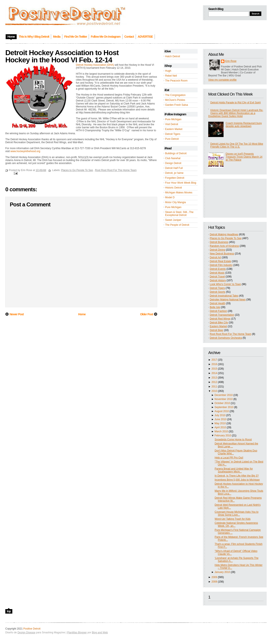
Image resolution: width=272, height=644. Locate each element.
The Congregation (175, 95)
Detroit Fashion (218, 311)
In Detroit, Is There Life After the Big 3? (237, 476)
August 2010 (222, 411)
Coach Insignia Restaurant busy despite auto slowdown (244, 125)
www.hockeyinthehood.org (25, 151)
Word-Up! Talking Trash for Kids (233, 519)
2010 (214, 391)
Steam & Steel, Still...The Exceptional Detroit (179, 214)
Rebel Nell (171, 76)
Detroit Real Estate (220, 261)
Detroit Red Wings (220, 319)
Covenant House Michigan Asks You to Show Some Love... (237, 513)
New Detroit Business (222, 254)
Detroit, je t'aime (174, 173)
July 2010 (220, 415)
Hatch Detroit (173, 56)
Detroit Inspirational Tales (224, 296)
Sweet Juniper (173, 220)
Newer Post (17, 314)
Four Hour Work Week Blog (181, 183)
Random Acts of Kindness (224, 246)
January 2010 (222, 572)
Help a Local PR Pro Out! (229, 458)
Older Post (147, 314)
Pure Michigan (173, 119)
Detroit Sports (217, 292)
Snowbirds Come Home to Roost (233, 440)
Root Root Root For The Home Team (231, 334)
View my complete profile (222, 80)
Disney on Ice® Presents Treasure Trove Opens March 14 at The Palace (244, 157)
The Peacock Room (176, 81)
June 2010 (221, 419)
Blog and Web (100, 633)
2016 (214, 364)
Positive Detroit (32, 629)
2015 (214, 369)
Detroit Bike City (219, 323)
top (9, 611)
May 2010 (220, 423)
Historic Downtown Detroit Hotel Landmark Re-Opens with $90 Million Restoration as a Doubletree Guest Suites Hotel (236, 113)
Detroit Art (215, 257)
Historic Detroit (174, 188)
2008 (214, 582)
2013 (214, 378)
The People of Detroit (177, 225)
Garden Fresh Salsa (176, 105)
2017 (214, 360)
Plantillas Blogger (77, 633)
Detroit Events (218, 269)
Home (82, 314)
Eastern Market (174, 129)
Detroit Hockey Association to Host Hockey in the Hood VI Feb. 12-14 (62, 56)
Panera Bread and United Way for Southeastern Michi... (234, 470)
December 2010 (224, 395)
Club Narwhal (173, 158)
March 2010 (221, 431)
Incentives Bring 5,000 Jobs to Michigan (237, 480)
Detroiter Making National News (228, 300)
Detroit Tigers (173, 134)
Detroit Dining (217, 250)
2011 (214, 387)
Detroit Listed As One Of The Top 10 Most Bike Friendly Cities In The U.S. (237, 145)
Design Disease (26, 633)
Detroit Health (217, 303)
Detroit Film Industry (221, 265)
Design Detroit (173, 163)
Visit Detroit (172, 124)
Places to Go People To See (226, 238)
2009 (214, 577)
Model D (170, 197)
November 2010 (224, 399)
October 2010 (222, 403)
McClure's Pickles (175, 100)
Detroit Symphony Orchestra (226, 338)
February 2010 (223, 436)
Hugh (168, 71)
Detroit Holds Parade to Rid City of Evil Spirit (236, 103)
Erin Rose (231, 61)
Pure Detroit (172, 139)
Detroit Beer (217, 330)
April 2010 (220, 427)
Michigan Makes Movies (179, 193)
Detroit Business (219, 242)
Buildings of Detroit (176, 153)
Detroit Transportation (222, 315)
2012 (214, 382)
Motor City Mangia (175, 202)
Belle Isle (215, 307)
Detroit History (218, 280)
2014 (214, 373)
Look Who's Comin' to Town (225, 284)
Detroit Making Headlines (224, 234)
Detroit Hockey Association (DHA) (95, 65)
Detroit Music (217, 273)
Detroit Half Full (174, 168)
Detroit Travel (217, 277)
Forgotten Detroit (175, 178)
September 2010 (224, 407)
